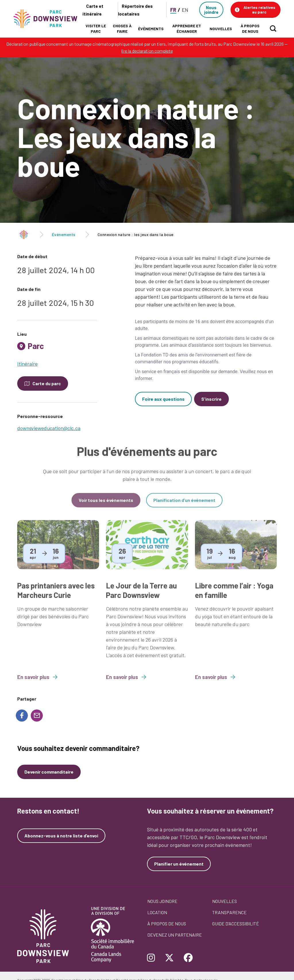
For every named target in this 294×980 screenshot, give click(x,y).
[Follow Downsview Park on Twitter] (169, 958)
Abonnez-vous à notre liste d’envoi (61, 836)
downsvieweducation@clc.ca (49, 428)
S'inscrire (211, 399)
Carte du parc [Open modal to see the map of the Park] (47, 383)
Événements (64, 234)
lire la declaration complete (147, 51)
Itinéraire (27, 364)
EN (185, 10)
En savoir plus (37, 682)
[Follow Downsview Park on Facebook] (188, 958)
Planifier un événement (179, 864)
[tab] (57, 348)
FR (173, 10)
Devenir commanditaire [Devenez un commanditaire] (49, 772)
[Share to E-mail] (37, 716)
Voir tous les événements (106, 505)
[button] (256, 10)
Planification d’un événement (184, 505)
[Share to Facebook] (22, 716)
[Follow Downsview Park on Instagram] (153, 958)
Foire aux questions (163, 399)
